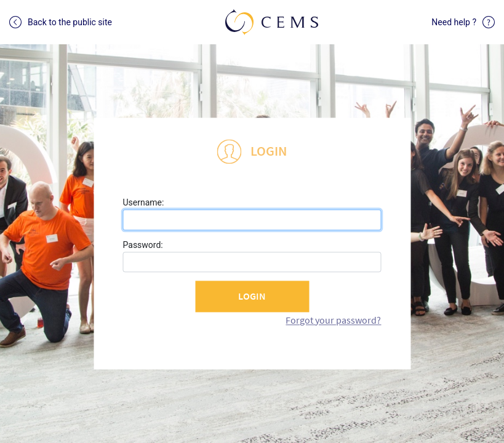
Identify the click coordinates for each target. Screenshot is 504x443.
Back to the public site (61, 22)
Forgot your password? (333, 320)
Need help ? (463, 22)
